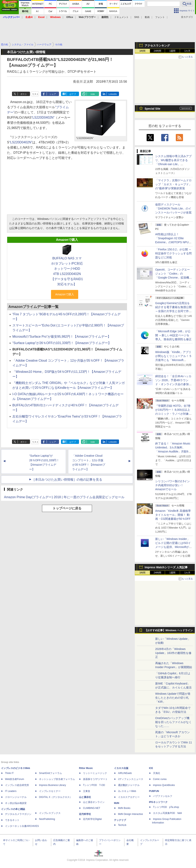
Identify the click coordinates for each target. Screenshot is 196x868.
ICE (151, 768)
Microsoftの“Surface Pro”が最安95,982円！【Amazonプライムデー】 (62, 337)
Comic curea (160, 779)
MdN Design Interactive (130, 814)
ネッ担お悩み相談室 (16, 803)
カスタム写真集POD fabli (167, 813)
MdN (117, 803)
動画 (147, 17)
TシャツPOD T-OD (94, 785)
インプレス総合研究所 (17, 785)
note (93, 94)
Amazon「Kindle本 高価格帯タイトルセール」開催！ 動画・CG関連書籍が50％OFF (173, 515)
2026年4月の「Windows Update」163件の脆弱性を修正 (173, 653)
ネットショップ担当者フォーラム (57, 779)
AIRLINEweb (125, 773)
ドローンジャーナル (16, 797)
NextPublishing (47, 819)
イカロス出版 (121, 768)
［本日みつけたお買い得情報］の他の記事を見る (67, 480)
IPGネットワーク (158, 802)
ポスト (24, 94)
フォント (160, 17)
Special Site (152, 109)
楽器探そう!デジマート (95, 779)
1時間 (142, 51)
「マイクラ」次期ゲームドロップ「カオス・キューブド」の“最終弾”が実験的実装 (173, 184)
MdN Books (124, 808)
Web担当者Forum (14, 779)
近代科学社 (85, 814)
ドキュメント (121, 17)
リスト (35, 94)
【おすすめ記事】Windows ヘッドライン (169, 630)
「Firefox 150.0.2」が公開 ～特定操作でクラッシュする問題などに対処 (173, 253)
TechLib (122, 825)
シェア (53, 94)
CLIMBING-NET (92, 808)
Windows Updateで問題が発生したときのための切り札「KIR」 (173, 698)
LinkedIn (113, 94)
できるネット (12, 820)
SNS (137, 17)
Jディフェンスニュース (131, 779)
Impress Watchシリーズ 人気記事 (166, 567)
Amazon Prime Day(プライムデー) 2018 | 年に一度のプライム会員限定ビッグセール (64, 497)
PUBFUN (154, 791)
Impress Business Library (52, 785)
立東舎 (87, 791)
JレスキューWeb (127, 791)
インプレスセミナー (50, 791)
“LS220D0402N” (43, 118)
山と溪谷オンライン (94, 802)
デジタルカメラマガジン (18, 814)
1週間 (172, 51)
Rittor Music (86, 768)
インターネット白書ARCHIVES (22, 826)
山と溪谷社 (85, 797)
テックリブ (120, 820)
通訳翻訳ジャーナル (129, 785)
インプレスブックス (50, 813)
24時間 (157, 51)
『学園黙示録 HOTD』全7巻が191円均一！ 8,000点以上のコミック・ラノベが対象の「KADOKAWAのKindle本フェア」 (173, 414)
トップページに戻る (67, 508)
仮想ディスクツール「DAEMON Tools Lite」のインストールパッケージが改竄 (173, 208)
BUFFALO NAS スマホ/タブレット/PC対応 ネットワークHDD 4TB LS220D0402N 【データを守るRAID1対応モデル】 (67, 271)
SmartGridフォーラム (50, 773)
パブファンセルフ (163, 796)
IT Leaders (11, 791)
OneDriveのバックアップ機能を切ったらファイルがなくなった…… (173, 722)
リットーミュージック (95, 773)
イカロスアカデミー (129, 797)
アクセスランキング (157, 46)
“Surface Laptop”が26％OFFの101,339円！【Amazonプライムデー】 (62, 343)
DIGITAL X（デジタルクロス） (55, 797)
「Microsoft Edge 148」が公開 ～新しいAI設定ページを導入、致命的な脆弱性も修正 (173, 335)
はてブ (73, 94)
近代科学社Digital (92, 819)
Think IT (9, 773)
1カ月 (187, 51)
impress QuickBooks (164, 785)
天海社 (157, 773)
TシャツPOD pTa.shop (166, 807)
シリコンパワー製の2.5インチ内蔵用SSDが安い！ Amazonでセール (172, 485)
